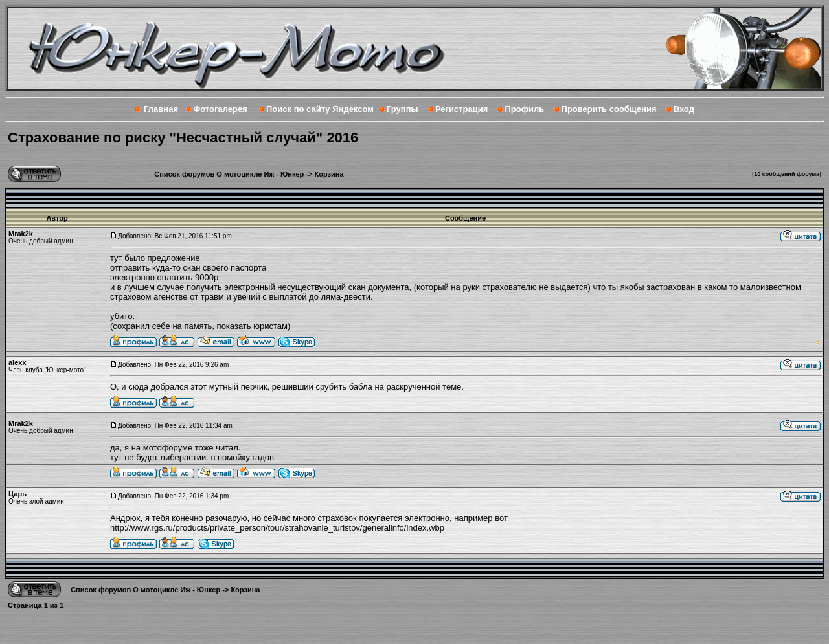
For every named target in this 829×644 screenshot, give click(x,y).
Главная (161, 109)
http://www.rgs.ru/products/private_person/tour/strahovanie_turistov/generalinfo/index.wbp (277, 528)
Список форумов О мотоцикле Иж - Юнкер (229, 174)
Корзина (329, 174)
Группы (403, 109)
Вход (684, 109)
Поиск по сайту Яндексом (320, 109)
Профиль (524, 109)
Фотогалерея (220, 109)
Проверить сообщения (609, 109)
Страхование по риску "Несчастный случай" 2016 (183, 138)
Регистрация (461, 109)
